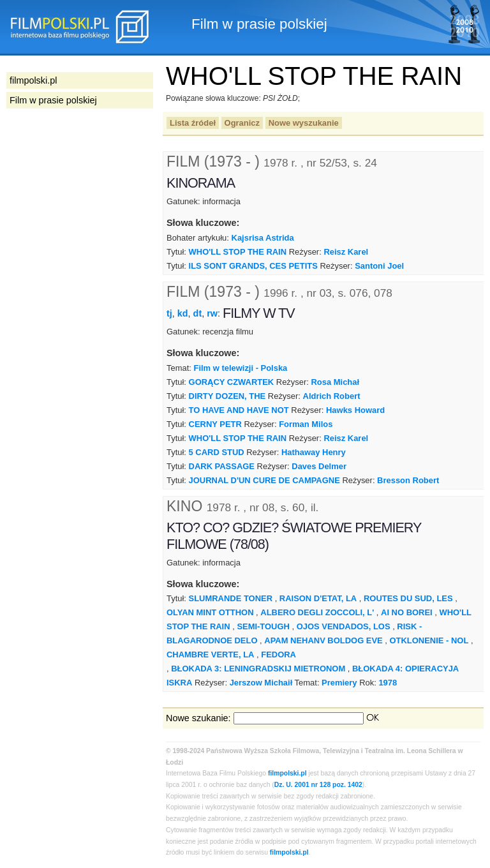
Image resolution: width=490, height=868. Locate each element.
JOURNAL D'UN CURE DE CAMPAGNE (264, 480)
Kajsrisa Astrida (263, 238)
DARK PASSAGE (222, 466)
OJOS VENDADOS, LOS (344, 626)
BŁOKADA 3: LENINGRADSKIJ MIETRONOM (258, 669)
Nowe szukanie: (198, 718)
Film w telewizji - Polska (240, 368)
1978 (388, 683)
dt (198, 313)
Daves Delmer (319, 466)
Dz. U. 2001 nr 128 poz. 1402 (318, 785)
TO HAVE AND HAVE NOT (239, 410)
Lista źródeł (193, 123)
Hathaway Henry (314, 452)
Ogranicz (242, 123)
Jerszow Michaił (261, 683)
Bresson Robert (408, 480)
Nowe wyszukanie (304, 123)
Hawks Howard (355, 410)
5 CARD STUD (217, 452)
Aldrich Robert (332, 396)
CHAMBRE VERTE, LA (210, 655)
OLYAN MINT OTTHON (210, 612)
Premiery (339, 683)
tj (169, 313)
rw (212, 313)
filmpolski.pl (287, 773)
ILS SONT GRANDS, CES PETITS (253, 266)
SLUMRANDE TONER (231, 598)
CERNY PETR (215, 424)
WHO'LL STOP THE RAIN (238, 252)
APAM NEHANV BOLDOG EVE (323, 640)
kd (183, 313)
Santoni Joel (379, 266)
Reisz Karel (346, 252)
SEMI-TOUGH (263, 626)
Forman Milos (306, 424)
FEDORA (278, 655)
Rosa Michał (336, 382)
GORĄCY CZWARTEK (232, 382)
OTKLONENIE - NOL (429, 640)
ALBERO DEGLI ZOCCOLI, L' (317, 612)
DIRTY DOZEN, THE (227, 396)
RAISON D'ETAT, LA (318, 598)
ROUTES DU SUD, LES (408, 598)
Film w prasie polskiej (53, 100)
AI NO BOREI (407, 612)
